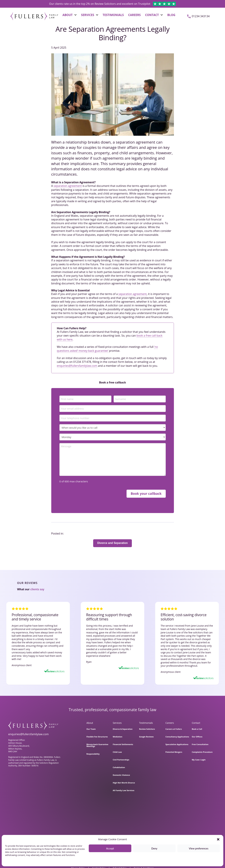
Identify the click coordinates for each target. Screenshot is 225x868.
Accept (110, 848)
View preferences (199, 848)
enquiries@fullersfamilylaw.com (77, 366)
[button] (218, 839)
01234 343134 (201, 16)
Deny (154, 848)
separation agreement (68, 186)
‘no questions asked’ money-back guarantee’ (107, 349)
